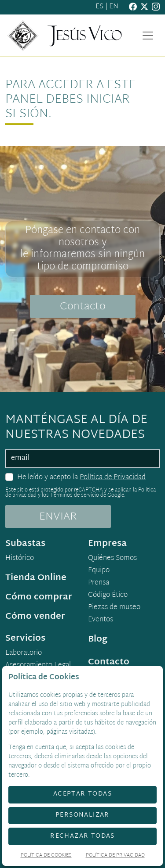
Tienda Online (36, 578)
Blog (98, 639)
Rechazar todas (82, 836)
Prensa (99, 583)
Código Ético (108, 595)
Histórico (20, 559)
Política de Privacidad (113, 478)
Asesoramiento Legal (38, 666)
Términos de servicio (75, 495)
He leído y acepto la (81, 478)
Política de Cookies (46, 856)
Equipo (99, 571)
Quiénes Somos (112, 559)
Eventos (101, 620)
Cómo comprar (39, 597)
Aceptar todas (82, 794)
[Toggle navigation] (148, 36)
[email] (82, 459)
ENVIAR (58, 517)
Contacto (83, 307)
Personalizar (82, 815)
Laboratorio (24, 653)
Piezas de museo (114, 608)
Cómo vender (35, 617)
